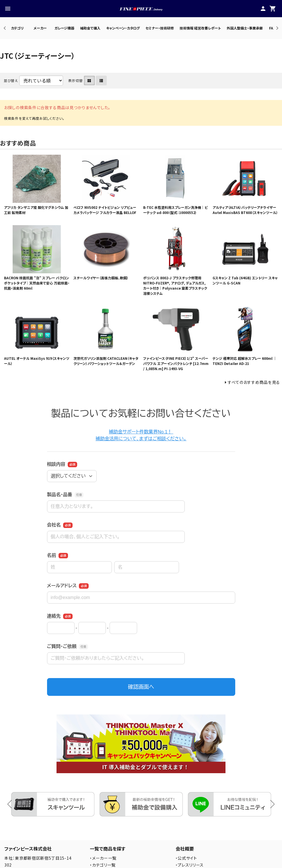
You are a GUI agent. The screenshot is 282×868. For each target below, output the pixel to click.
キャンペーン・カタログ (123, 28)
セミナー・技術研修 (160, 28)
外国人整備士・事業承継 (245, 28)
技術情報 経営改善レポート (200, 28)
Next (276, 28)
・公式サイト (186, 858)
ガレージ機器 (64, 28)
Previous (5, 28)
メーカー (40, 28)
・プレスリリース (190, 865)
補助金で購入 (90, 28)
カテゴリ (17, 28)
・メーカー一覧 (103, 858)
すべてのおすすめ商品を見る (254, 382)
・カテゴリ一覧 (103, 865)
